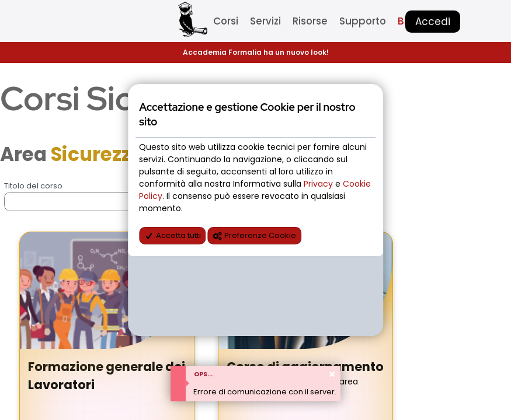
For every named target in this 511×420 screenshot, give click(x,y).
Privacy (319, 184)
